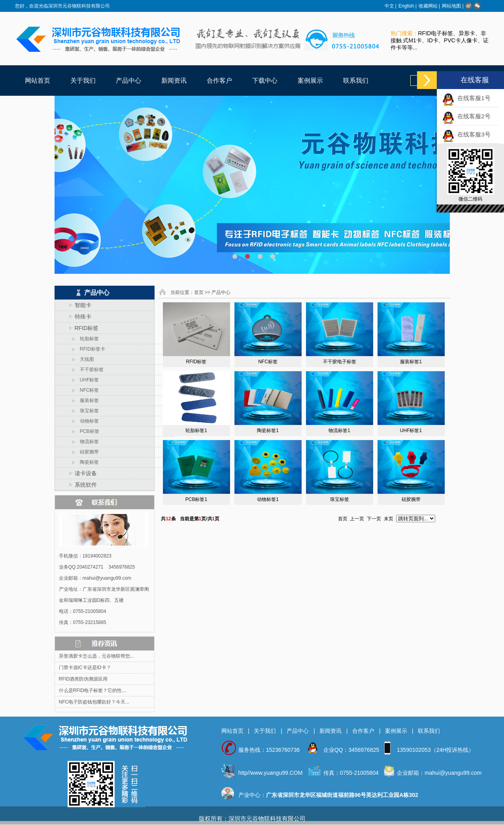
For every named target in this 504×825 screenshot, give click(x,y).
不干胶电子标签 (340, 362)
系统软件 (86, 485)
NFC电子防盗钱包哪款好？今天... (94, 702)
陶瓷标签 (87, 462)
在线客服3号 (472, 134)
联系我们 (356, 81)
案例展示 (310, 81)
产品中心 (128, 81)
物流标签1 (339, 431)
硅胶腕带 (87, 452)
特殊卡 (83, 317)
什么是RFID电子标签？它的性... (92, 690)
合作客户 (219, 81)
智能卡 (83, 305)
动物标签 (87, 421)
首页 (199, 292)
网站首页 (38, 81)
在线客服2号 (472, 116)
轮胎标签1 (196, 431)
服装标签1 (411, 362)
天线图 (84, 359)
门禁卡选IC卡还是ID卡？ (85, 668)
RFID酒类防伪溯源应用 (83, 679)
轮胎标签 (87, 339)
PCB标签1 (196, 499)
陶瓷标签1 (268, 431)
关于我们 (83, 81)
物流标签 (87, 442)
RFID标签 (87, 328)
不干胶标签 (89, 370)
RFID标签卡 (90, 349)
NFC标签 (87, 390)
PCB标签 (87, 431)
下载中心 (265, 81)
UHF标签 (87, 380)
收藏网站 (428, 6)
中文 (389, 6)
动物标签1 (268, 499)
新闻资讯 (174, 81)
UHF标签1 (411, 431)
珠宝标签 (87, 411)
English (406, 6)
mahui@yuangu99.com (453, 773)
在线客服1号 (472, 98)
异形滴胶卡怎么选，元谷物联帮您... (96, 656)
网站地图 (451, 6)
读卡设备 (86, 473)
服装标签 (87, 400)
